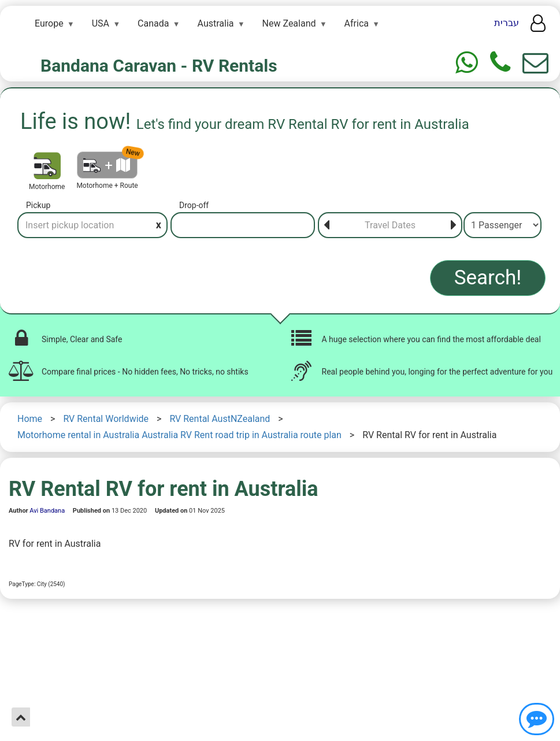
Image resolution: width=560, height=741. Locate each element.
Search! (488, 278)
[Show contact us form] (535, 63)
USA (101, 23)
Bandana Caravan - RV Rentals (159, 66)
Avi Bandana (47, 511)
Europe (49, 23)
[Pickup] (92, 225)
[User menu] (538, 27)
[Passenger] (502, 225)
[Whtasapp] (467, 63)
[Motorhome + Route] (107, 165)
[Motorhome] (47, 166)
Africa (357, 23)
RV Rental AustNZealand (220, 419)
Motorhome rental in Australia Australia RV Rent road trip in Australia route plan (179, 435)
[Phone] (500, 63)
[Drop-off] (243, 225)
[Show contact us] (537, 719)
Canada (153, 23)
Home (30, 419)
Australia (216, 23)
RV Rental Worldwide (106, 419)
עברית (507, 23)
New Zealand (289, 23)
